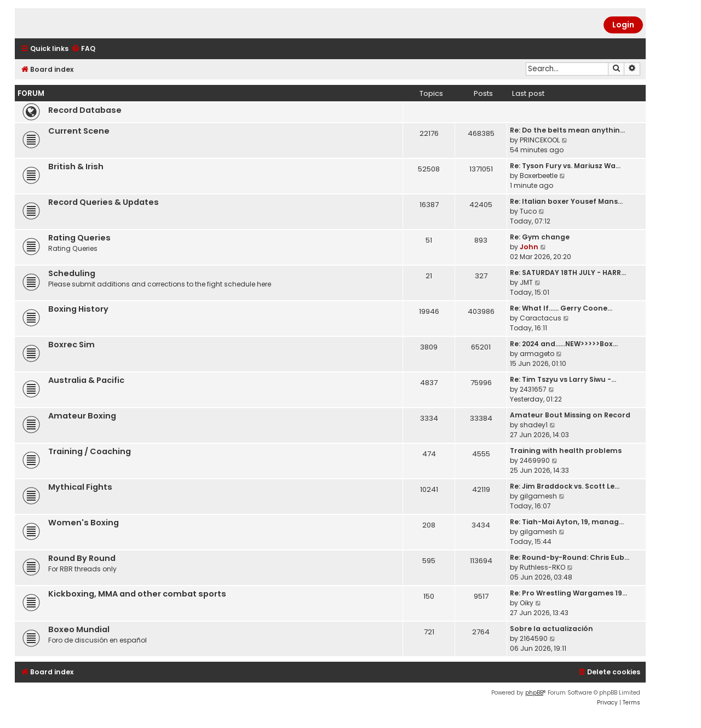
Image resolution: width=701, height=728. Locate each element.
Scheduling (72, 273)
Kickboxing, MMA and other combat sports (137, 594)
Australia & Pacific (86, 380)
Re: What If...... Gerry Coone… (561, 308)
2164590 (534, 638)
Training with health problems (566, 451)
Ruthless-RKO (542, 567)
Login (623, 25)
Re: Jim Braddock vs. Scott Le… (565, 486)
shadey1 (534, 425)
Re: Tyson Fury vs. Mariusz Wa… (565, 166)
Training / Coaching (90, 451)
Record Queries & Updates (104, 202)
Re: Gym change (540, 237)
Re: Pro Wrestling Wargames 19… (568, 593)
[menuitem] (83, 49)
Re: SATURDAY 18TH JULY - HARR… (568, 273)
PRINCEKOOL (540, 140)
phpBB (534, 693)
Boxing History (78, 309)
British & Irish (76, 167)
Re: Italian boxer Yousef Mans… (566, 201)
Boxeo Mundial (79, 629)
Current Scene (79, 131)
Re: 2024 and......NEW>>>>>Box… (564, 344)
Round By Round (82, 558)
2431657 (533, 389)
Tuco (528, 211)
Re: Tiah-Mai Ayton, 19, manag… (567, 522)
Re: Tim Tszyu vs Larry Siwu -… (563, 379)
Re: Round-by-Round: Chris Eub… (570, 557)
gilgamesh (538, 496)
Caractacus (541, 318)
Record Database (85, 110)
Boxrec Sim (71, 345)
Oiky (527, 603)
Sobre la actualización (551, 629)
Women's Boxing (84, 523)
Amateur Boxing (82, 416)
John (529, 247)
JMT (526, 282)
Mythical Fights (80, 487)
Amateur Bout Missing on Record (570, 415)
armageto (537, 354)
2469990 (535, 460)
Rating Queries (79, 238)
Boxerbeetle (539, 176)
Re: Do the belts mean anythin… (567, 130)
